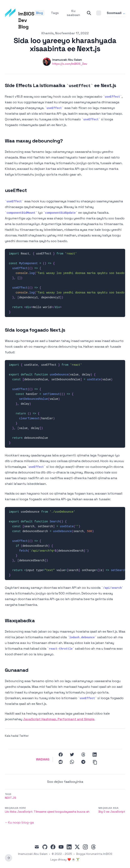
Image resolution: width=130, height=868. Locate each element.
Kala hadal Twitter (17, 736)
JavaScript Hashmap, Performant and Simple (59, 719)
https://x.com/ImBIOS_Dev (70, 64)
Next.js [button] (11, 798)
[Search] (89, 13)
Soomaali (116, 13)
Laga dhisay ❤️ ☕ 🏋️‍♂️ (65, 859)
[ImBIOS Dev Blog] (20, 13)
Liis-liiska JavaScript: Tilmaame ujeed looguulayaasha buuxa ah (47, 812)
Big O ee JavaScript (112, 812)
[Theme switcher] (99, 13)
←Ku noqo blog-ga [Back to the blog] (19, 822)
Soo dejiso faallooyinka (65, 782)
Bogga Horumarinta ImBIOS (94, 854)
